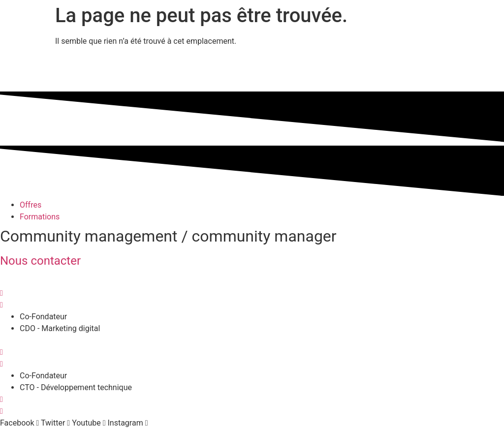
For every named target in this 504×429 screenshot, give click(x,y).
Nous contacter (40, 261)
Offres (31, 205)
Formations (40, 217)
